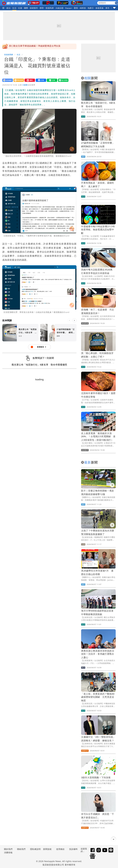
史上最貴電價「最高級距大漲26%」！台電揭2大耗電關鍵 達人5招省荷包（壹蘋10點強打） (98, 437)
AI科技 (83, 8)
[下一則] (74, 320)
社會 (20, 8)
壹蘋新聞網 (9, 55)
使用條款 (60, 849)
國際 (26, 8)
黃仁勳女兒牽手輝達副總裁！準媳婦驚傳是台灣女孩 (35, 46)
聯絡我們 (21, 849)
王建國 (25, 85)
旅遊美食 (100, 8)
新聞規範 (47, 849)
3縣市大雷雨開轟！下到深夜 (96, 777)
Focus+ (69, 8)
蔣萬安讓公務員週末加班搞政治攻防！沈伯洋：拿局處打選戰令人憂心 (98, 654)
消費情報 (8, 853)
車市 (107, 8)
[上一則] (69, 320)
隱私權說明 (35, 849)
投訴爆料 (73, 849)
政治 (8, 8)
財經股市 (34, 8)
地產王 (91, 8)
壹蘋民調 (50, 8)
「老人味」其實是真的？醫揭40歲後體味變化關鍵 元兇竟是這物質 (98, 697)
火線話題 (59, 8)
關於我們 (8, 849)
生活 (14, 8)
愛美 (76, 8)
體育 (42, 8)
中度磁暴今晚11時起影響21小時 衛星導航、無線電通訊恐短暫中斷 (99, 230)
